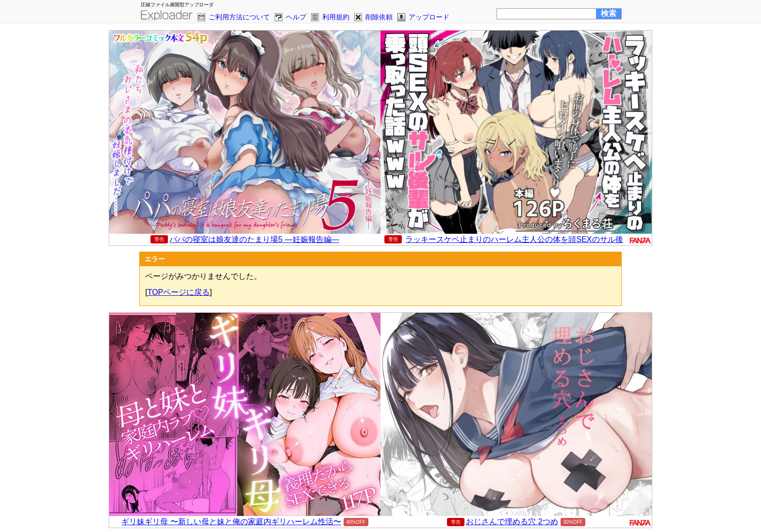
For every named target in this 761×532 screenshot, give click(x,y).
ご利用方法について (239, 17)
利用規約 (336, 17)
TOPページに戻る (179, 292)
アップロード (429, 17)
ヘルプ (296, 17)
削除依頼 (379, 17)
